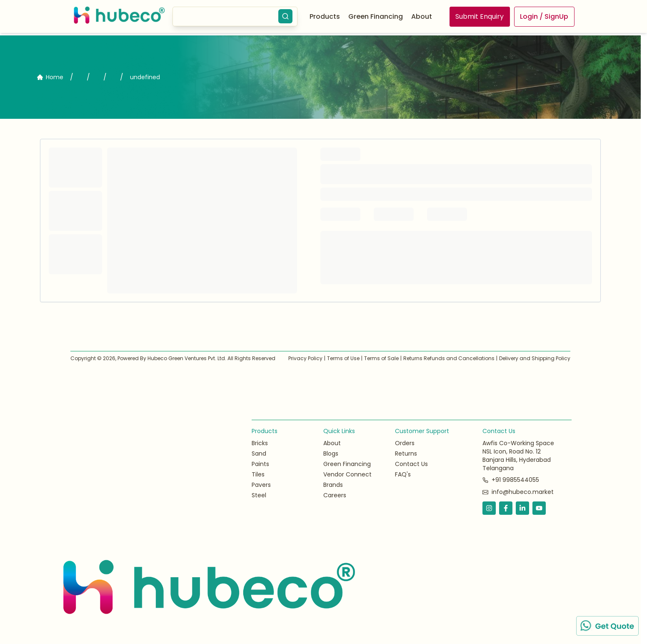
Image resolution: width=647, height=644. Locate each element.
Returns (406, 454)
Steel (259, 495)
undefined (145, 77)
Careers (335, 495)
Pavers (261, 485)
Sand (259, 454)
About (422, 16)
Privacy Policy (305, 358)
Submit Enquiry (480, 16)
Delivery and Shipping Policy (535, 358)
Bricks (260, 443)
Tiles (258, 474)
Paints (260, 464)
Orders (405, 443)
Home (50, 77)
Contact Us (411, 464)
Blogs (331, 454)
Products (325, 16)
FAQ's (403, 474)
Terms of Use (343, 358)
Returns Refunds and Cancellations (449, 358)
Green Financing (347, 464)
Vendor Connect (347, 474)
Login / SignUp (544, 16)
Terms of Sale (381, 358)
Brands (333, 485)
